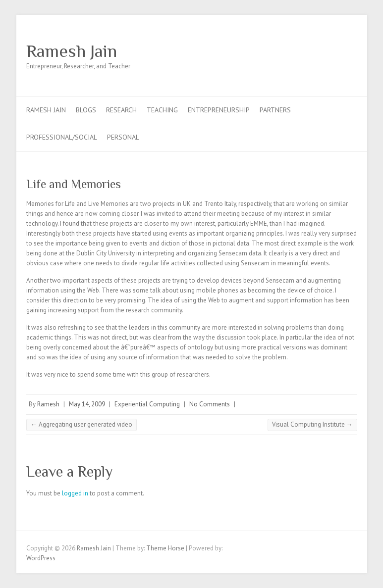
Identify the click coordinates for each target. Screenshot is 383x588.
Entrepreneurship (219, 110)
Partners (275, 110)
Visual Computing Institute (312, 424)
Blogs (86, 110)
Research (121, 110)
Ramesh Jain (72, 51)
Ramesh (48, 404)
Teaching (162, 110)
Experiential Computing (147, 404)
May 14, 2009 (87, 404)
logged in (75, 493)
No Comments (210, 404)
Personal (123, 137)
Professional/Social (62, 137)
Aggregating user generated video (82, 424)
